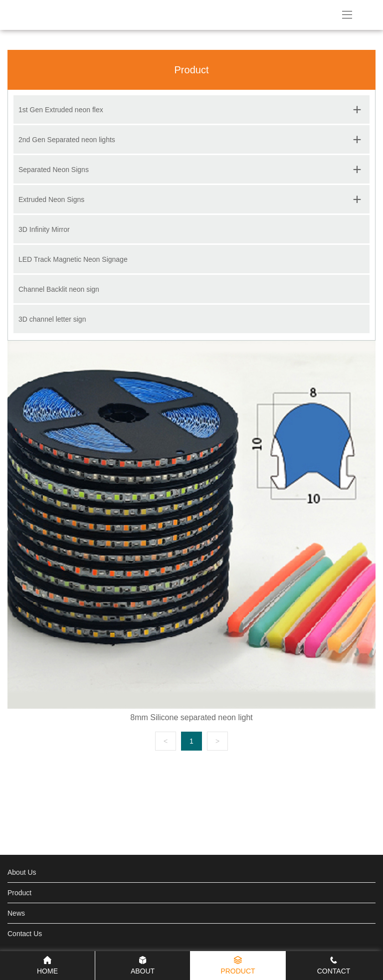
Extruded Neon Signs (51, 199)
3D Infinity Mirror (44, 229)
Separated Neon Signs (54, 170)
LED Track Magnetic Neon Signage (73, 259)
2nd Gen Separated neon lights (67, 140)
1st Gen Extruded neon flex (61, 110)
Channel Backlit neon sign (59, 289)
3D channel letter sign (52, 319)
